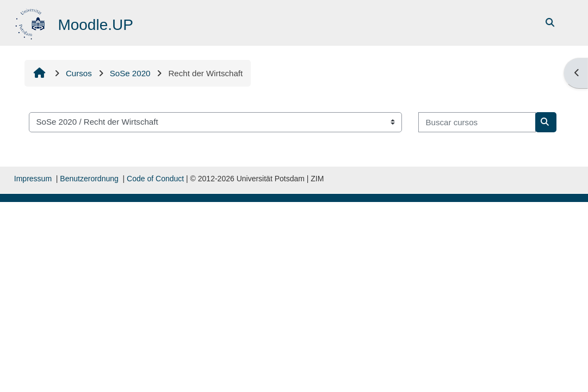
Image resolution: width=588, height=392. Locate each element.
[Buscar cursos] (477, 122)
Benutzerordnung (89, 179)
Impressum (33, 179)
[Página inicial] (31, 22)
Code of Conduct (155, 179)
